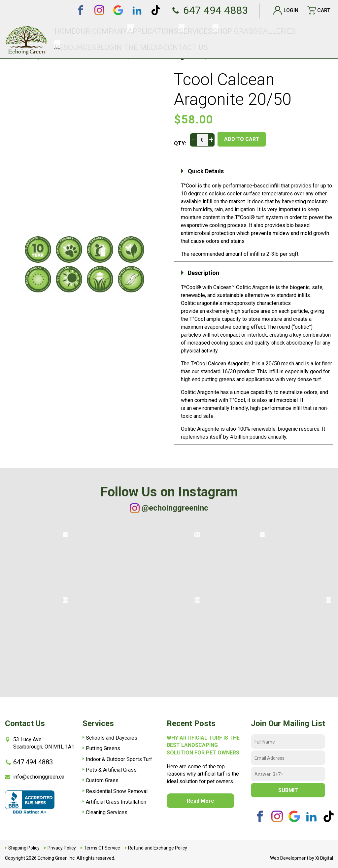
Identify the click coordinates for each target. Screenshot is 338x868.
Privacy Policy (62, 848)
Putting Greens (103, 748)
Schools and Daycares (112, 738)
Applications (135, 30)
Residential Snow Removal (117, 791)
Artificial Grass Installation (116, 802)
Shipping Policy (24, 848)
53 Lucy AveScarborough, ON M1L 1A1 (40, 743)
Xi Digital (324, 858)
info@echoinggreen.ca (35, 777)
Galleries (218, 30)
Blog (266, 30)
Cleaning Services (107, 812)
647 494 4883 (203, 10)
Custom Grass (102, 780)
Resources (245, 30)
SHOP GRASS (190, 30)
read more (201, 801)
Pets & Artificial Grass (111, 770)
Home (77, 30)
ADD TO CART (249, 139)
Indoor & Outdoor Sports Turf (119, 759)
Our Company (101, 30)
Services (164, 30)
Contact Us (318, 30)
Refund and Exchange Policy (158, 848)
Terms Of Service (102, 848)
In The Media (288, 30)
